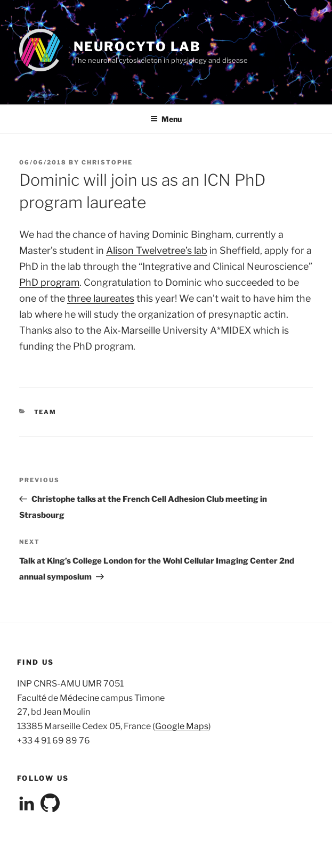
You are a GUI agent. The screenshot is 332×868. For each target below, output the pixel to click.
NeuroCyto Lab (137, 47)
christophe (107, 162)
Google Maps (182, 726)
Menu (166, 119)
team (46, 412)
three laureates (101, 298)
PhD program (49, 282)
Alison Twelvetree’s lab (157, 250)
